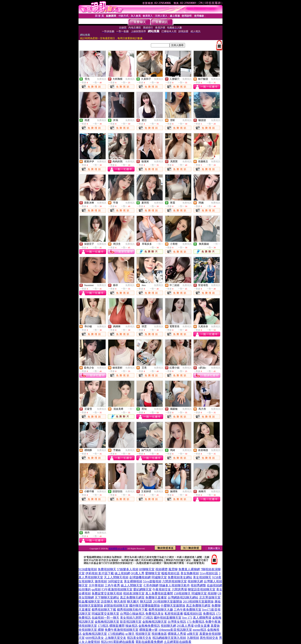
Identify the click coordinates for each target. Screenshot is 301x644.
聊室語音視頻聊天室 (202, 589)
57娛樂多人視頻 (128, 569)
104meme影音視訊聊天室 (175, 630)
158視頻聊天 (182, 593)
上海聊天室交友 (115, 638)
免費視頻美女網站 (180, 577)
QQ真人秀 (138, 573)
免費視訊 (102, 79)
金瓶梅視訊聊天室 (107, 622)
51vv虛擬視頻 (152, 581)
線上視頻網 (122, 573)
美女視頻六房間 (131, 618)
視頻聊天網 (195, 581)
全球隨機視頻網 (140, 577)
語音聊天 (107, 602)
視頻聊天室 (143, 634)
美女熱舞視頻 (190, 573)
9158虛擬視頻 (88, 569)
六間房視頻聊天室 (174, 581)
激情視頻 (101, 581)
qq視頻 (96, 589)
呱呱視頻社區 (170, 573)
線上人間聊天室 (131, 585)
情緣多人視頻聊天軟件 (174, 585)
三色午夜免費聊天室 (188, 610)
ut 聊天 (130, 634)
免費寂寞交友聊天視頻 (107, 593)
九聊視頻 (193, 638)
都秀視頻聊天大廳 (161, 610)
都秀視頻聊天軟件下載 (132, 610)
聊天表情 (120, 602)
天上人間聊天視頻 (116, 577)
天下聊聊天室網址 (107, 597)
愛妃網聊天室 (142, 589)
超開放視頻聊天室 (116, 606)
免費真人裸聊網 (189, 569)
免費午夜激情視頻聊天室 (122, 630)
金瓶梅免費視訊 (149, 626)
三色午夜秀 (112, 585)
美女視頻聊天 (202, 577)
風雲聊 (173, 569)
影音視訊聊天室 (131, 622)
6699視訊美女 (95, 638)
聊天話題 (146, 602)
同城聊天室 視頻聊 (204, 593)
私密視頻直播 (174, 614)
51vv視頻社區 (209, 573)
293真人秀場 (185, 626)
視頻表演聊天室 (134, 593)
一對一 (160, 244)
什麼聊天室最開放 (173, 606)
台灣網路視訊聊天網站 (183, 597)
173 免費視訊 (196, 622)
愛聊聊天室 (153, 573)
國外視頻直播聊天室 (168, 618)
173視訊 (148, 618)
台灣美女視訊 (177, 622)
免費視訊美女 (155, 614)
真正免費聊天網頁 (132, 597)
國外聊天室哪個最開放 (145, 606)
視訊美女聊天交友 (139, 638)
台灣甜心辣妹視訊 (132, 614)
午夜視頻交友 (162, 589)
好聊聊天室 (147, 569)
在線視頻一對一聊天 (105, 618)
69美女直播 (202, 626)
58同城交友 (115, 581)
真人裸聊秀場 (202, 618)
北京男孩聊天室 (210, 597)
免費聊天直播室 (156, 597)
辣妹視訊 (131, 626)
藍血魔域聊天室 (89, 602)
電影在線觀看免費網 (149, 642)
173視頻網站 (116, 634)
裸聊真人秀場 (177, 634)
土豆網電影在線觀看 (178, 642)
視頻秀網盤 (198, 585)
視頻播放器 (159, 634)
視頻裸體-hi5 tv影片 (118, 548)
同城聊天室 (159, 577)
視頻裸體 (161, 569)
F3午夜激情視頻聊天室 (117, 589)
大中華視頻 (96, 585)
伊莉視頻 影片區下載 (100, 573)
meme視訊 (200, 630)
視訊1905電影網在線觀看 (118, 642)
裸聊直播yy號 (148, 630)
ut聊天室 (193, 634)
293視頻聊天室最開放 (168, 602)
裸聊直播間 (117, 626)
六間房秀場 (179, 589)
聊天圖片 (133, 602)
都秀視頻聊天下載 (104, 610)
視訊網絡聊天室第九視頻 (169, 638)
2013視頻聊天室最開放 (198, 602)
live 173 (187, 618)
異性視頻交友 (209, 638)
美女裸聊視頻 (133, 581)
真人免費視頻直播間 (159, 593)
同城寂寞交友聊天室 (105, 614)
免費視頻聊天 (107, 569)
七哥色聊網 (151, 585)
